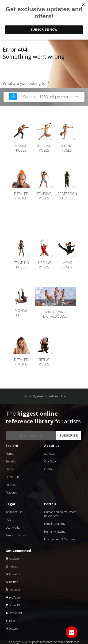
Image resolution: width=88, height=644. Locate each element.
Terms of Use (14, 512)
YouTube (13, 597)
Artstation (13, 574)
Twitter (12, 582)
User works (13, 528)
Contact (49, 469)
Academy (11, 492)
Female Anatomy (55, 524)
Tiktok (11, 621)
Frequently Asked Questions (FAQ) (44, 396)
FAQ (8, 520)
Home (10, 454)
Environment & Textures (60, 539)
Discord (12, 629)
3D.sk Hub (12, 477)
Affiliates (11, 485)
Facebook (13, 559)
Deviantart (14, 613)
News (9, 469)
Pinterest (13, 590)
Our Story (50, 461)
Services (49, 454)
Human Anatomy (55, 532)
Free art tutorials (16, 535)
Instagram (13, 566)
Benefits (11, 461)
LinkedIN (13, 605)
